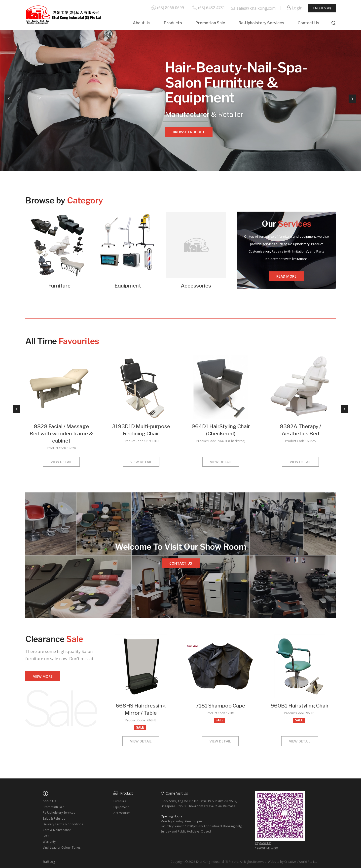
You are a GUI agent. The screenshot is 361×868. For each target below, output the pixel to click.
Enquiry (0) (322, 8)
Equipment (128, 286)
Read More (286, 276)
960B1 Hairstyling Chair (300, 706)
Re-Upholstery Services (261, 23)
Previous (9, 99)
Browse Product (189, 132)
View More (43, 676)
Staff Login (50, 862)
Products (173, 23)
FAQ (46, 836)
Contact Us (308, 23)
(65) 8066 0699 (171, 8)
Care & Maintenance (57, 830)
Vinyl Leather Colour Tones (62, 848)
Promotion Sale (210, 23)
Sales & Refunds (54, 819)
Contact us (181, 563)
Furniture (59, 286)
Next (352, 99)
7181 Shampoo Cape (220, 706)
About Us (142, 23)
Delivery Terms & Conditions (63, 824)
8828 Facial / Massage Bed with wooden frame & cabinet (61, 434)
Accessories (196, 286)
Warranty (49, 842)
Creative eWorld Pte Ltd (301, 862)
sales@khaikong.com (256, 8)
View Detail (61, 462)
